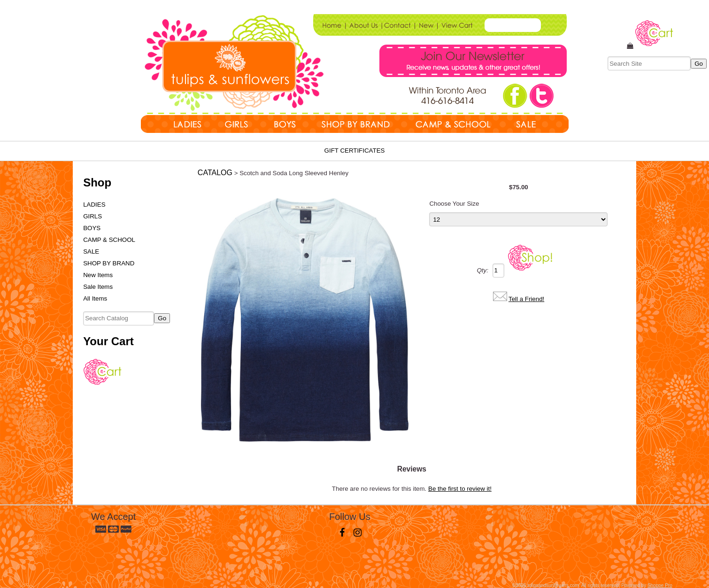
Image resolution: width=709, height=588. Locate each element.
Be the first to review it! (460, 489)
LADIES (94, 205)
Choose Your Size (454, 204)
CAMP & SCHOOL (109, 240)
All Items (95, 298)
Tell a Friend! (526, 299)
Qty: (482, 270)
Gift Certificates (355, 151)
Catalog (215, 173)
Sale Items (98, 287)
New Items (98, 275)
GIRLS (92, 216)
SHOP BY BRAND (109, 263)
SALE (91, 251)
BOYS (92, 228)
